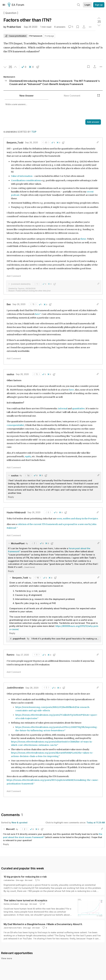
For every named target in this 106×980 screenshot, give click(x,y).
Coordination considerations (26, 180)
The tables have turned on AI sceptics (25, 900)
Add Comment (14, 276)
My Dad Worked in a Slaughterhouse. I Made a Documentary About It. (43, 924)
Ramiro (11, 655)
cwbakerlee (9, 880)
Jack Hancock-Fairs (13, 928)
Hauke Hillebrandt (16, 513)
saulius (10, 374)
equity (28, 456)
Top (34, 132)
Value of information (22, 176)
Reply (11, 497)
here (37, 314)
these (83, 239)
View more (7, 958)
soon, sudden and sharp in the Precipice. (78, 519)
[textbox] (50, 110)
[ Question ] (11, 13)
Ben (9, 304)
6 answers (60, 27)
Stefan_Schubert (11, 904)
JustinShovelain (15, 688)
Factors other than (27, 20)
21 (42, 904)
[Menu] (4, 5)
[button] (24, 67)
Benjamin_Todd (15, 143)
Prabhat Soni (14, 27)
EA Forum (16, 5)
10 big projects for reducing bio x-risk (25, 877)
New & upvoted (19, 823)
